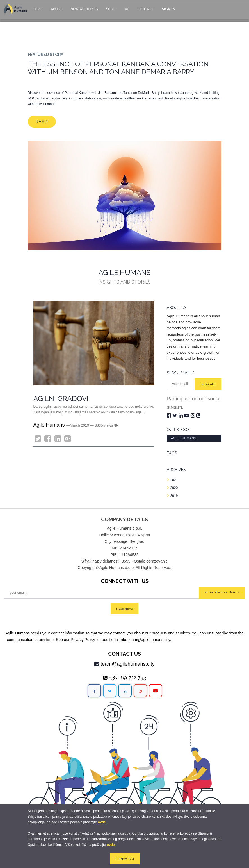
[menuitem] (37, 12)
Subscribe (208, 384)
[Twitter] (38, 439)
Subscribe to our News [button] (222, 592)
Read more (124, 609)
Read (42, 122)
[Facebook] (48, 439)
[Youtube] (187, 415)
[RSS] (198, 415)
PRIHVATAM (125, 859)
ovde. (111, 845)
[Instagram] (193, 415)
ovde (102, 822)
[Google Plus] (68, 439)
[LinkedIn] (58, 439)
